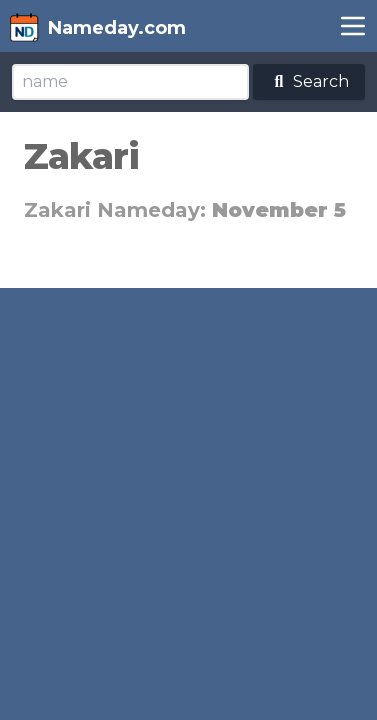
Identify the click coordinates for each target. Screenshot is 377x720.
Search (309, 81)
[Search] (130, 82)
